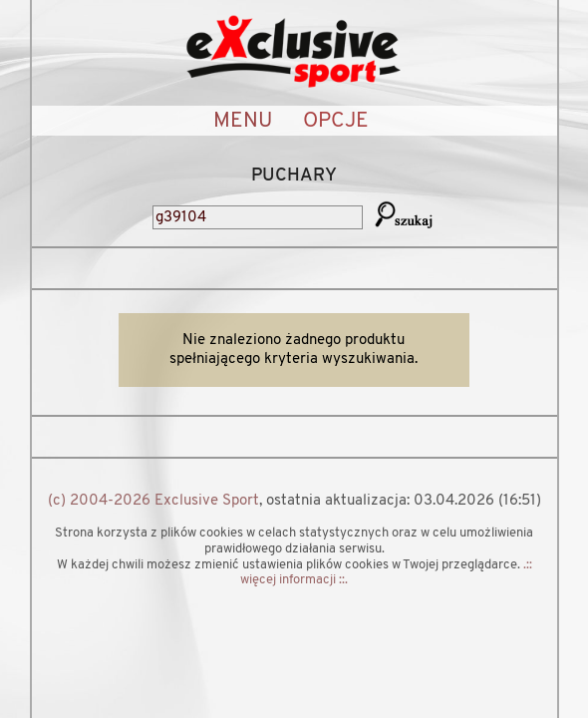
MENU (243, 121)
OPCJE (336, 121)
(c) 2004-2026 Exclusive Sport (153, 501)
